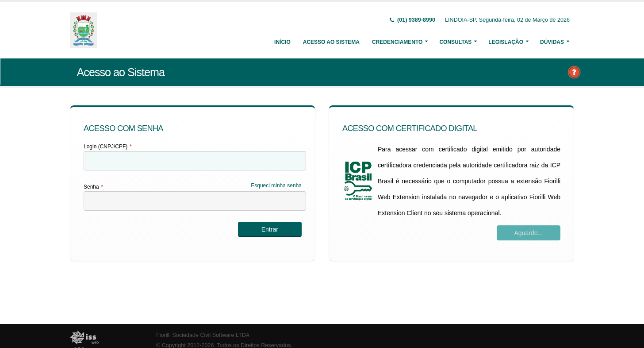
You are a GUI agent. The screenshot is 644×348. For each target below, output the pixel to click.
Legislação (506, 42)
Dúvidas (552, 42)
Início (282, 42)
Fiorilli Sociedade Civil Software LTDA (203, 335)
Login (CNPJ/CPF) (108, 147)
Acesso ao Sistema (331, 42)
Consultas (455, 42)
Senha (93, 187)
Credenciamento (397, 42)
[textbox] (195, 161)
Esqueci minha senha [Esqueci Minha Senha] (276, 186)
